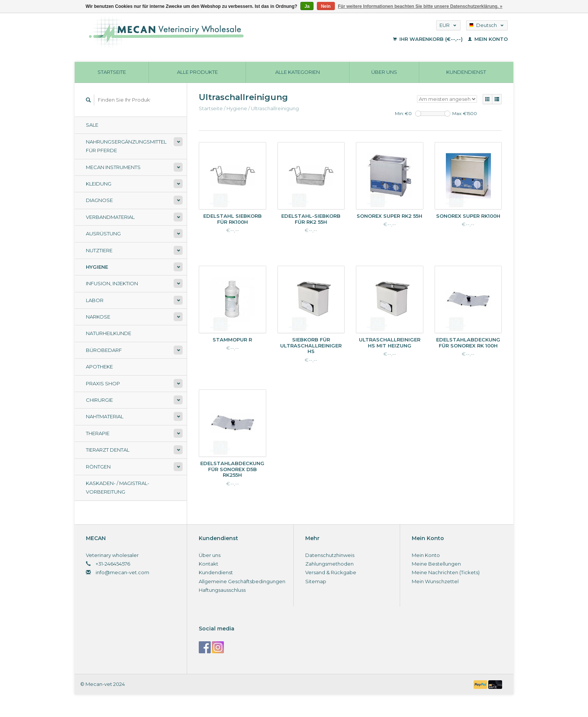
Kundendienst (466, 72)
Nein (326, 6)
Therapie (98, 433)
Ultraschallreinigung (275, 108)
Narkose (98, 317)
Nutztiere (99, 250)
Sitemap (316, 581)
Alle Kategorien (298, 72)
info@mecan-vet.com (122, 572)
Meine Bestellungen (436, 564)
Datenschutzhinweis (330, 555)
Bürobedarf (104, 350)
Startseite (112, 72)
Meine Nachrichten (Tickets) (446, 572)
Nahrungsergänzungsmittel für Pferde (126, 146)
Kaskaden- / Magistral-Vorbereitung (118, 487)
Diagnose (99, 200)
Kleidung (99, 184)
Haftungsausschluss (222, 590)
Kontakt (208, 564)
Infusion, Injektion (112, 283)
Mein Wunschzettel (435, 581)
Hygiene (97, 267)
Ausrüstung (103, 234)
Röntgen (98, 467)
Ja (307, 6)
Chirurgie (99, 400)
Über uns (384, 72)
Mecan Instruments (113, 167)
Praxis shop (103, 383)
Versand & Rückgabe (331, 572)
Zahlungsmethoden (329, 564)
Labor (95, 300)
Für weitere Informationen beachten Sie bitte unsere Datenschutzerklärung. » (420, 6)
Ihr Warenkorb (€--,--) (429, 39)
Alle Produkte (197, 72)
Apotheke (99, 367)
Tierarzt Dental (108, 450)
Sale (92, 125)
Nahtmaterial (105, 416)
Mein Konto (488, 39)
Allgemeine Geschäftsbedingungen (242, 581)
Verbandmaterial (110, 217)
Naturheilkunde (109, 333)
